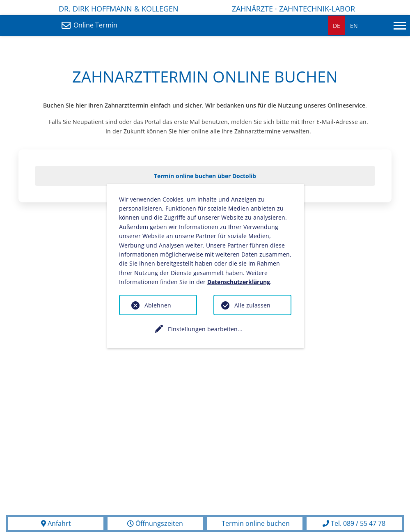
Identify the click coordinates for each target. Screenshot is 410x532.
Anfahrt (56, 523)
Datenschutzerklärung (239, 282)
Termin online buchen (255, 523)
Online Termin (93, 25)
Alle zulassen (252, 305)
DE (337, 26)
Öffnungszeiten (155, 523)
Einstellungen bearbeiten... (205, 329)
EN (354, 26)
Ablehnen (158, 305)
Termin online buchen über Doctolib (205, 176)
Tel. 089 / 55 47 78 (354, 523)
